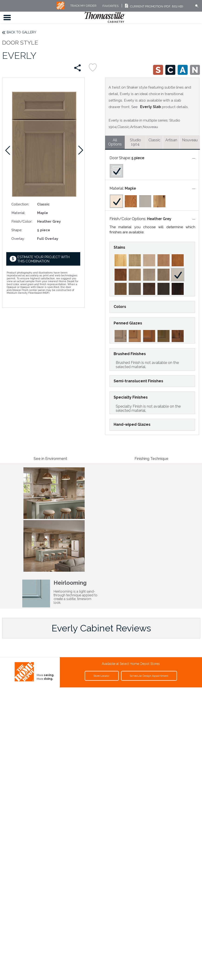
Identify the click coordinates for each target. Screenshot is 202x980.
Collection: (20, 204)
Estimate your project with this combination (43, 259)
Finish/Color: (22, 221)
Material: (18, 213)
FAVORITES (111, 6)
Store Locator (102, 676)
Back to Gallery (21, 32)
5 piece (138, 158)
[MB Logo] (60, 8)
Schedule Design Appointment (149, 676)
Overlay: (18, 239)
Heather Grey (159, 219)
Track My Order (83, 6)
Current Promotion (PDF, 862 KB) (153, 6)
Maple (130, 188)
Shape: (17, 230)
